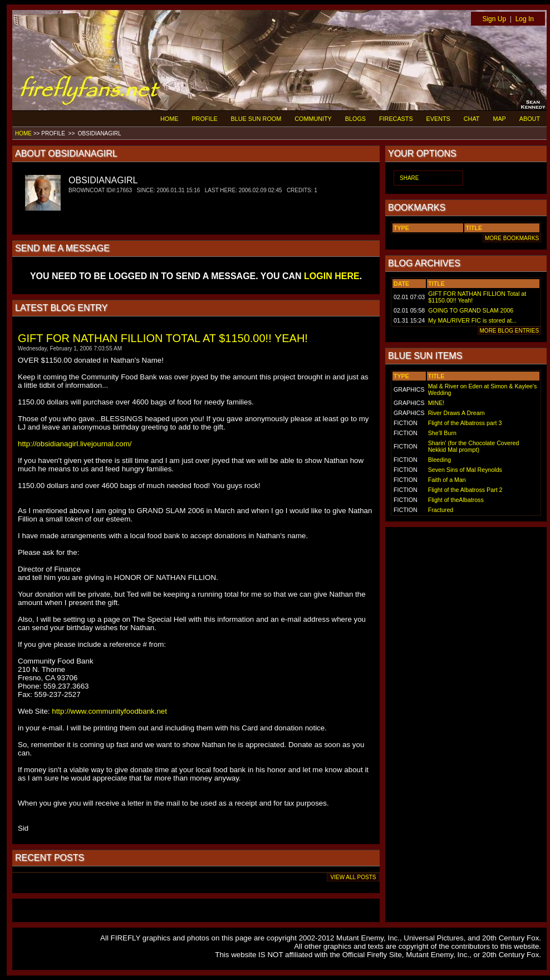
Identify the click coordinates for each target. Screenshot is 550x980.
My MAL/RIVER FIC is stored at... (472, 320)
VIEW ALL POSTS (353, 877)
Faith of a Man (447, 480)
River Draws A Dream (456, 413)
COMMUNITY (313, 119)
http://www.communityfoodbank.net (109, 711)
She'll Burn (442, 433)
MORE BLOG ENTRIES (509, 331)
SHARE (409, 178)
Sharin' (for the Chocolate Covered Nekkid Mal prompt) (474, 446)
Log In (525, 19)
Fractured (441, 510)
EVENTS (438, 119)
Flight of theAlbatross (456, 500)
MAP (499, 119)
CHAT (472, 119)
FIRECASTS (396, 119)
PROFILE (204, 119)
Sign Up (494, 19)
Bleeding (439, 460)
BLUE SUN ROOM (256, 119)
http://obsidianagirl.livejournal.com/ (75, 444)
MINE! (436, 403)
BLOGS (355, 119)
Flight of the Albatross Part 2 (465, 490)
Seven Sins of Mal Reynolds (465, 470)
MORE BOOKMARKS (512, 238)
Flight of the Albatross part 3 (465, 423)
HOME (169, 119)
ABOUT (530, 119)
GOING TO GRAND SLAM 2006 (471, 310)
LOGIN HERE (332, 276)
